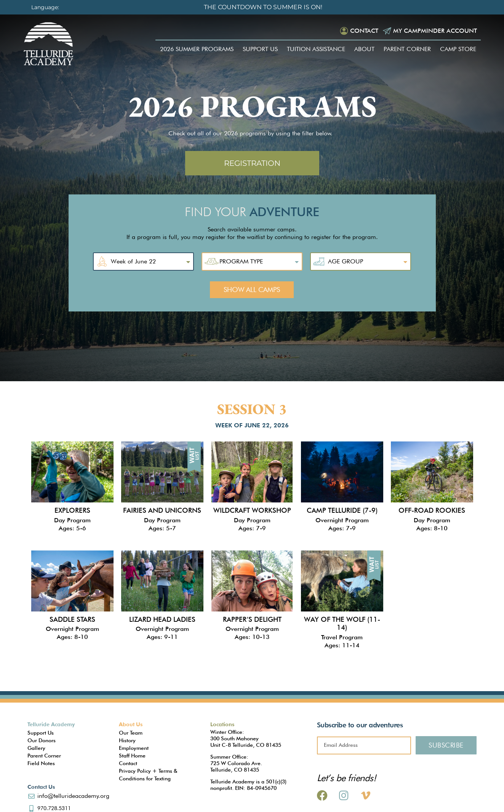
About (364, 49)
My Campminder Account (435, 31)
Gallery (36, 748)
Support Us (260, 49)
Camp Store (458, 49)
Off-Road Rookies (432, 510)
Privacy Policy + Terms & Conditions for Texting (148, 775)
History (127, 740)
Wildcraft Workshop (252, 510)
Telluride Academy (51, 724)
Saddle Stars (72, 619)
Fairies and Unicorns (162, 510)
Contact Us (41, 787)
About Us (131, 724)
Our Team (131, 733)
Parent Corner (407, 49)
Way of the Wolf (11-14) (342, 623)
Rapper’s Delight (252, 619)
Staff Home (132, 756)
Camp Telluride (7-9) (342, 510)
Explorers (72, 510)
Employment (134, 748)
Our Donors (42, 740)
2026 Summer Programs (197, 49)
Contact (364, 31)
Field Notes (41, 763)
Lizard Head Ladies (162, 619)
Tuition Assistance (316, 49)
